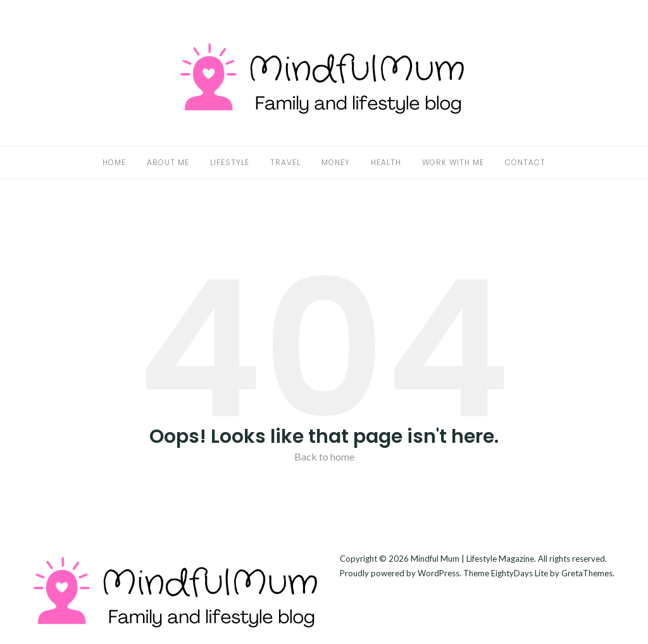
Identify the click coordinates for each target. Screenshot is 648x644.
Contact (525, 162)
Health (386, 162)
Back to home (324, 456)
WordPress (439, 573)
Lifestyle (230, 162)
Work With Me (453, 162)
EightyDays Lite (520, 573)
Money (336, 162)
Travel (285, 162)
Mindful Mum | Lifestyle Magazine (472, 559)
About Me (168, 162)
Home (114, 162)
